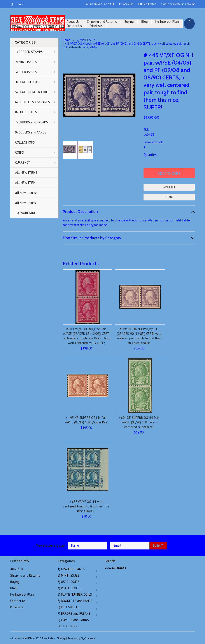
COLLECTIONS (25, 142)
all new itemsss (26, 193)
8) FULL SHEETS (26, 112)
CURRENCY (23, 162)
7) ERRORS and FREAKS (32, 122)
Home (67, 40)
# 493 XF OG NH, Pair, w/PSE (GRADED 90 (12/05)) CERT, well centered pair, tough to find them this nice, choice (139, 336)
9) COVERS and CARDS (31, 132)
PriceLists (96, 26)
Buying (129, 22)
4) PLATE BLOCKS (27, 82)
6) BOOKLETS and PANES (32, 102)
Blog (145, 22)
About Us (73, 22)
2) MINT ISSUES (26, 62)
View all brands (115, 568)
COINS (19, 152)
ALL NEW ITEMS (26, 173)
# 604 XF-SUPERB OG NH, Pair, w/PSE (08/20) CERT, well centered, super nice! (139, 422)
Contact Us (74, 26)
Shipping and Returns (102, 22)
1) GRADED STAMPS (29, 52)
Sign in (165, 4)
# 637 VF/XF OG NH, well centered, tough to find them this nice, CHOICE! (86, 506)
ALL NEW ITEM (25, 183)
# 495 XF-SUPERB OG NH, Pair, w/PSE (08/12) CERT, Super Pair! (86, 420)
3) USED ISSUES (26, 72)
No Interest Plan (167, 22)
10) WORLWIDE (25, 213)
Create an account (184, 4)
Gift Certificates (147, 4)
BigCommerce (88, 638)
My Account (126, 4)
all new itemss (25, 203)
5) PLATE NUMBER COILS (32, 92)
